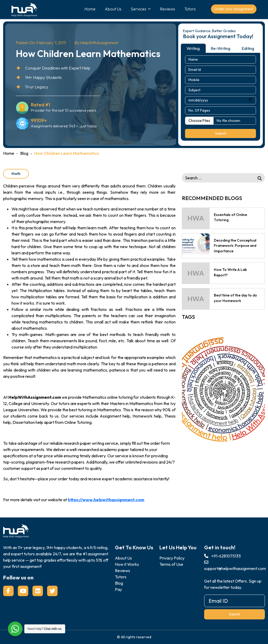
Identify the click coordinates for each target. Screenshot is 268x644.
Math (16, 174)
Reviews (167, 9)
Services (138, 9)
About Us (113, 9)
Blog (24, 153)
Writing (193, 48)
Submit (221, 133)
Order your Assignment (234, 9)
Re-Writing (220, 48)
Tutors (190, 9)
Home (90, 9)
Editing (248, 48)
